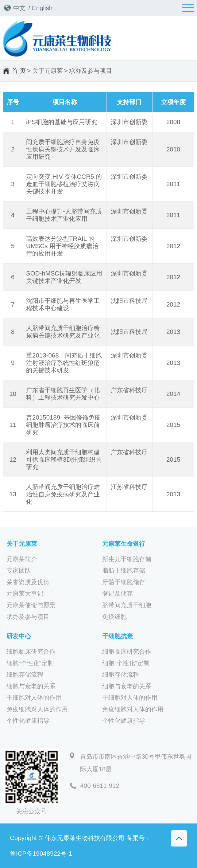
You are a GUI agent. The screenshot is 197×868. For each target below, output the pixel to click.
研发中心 (19, 636)
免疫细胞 (114, 617)
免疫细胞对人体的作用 (37, 709)
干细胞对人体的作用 (34, 698)
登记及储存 (118, 593)
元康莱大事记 (25, 593)
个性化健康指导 (28, 721)
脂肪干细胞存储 (124, 570)
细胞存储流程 (25, 674)
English (42, 8)
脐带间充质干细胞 (127, 605)
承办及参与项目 (91, 70)
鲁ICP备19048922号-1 (41, 853)
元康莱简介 (22, 559)
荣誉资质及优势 (28, 582)
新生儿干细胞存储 (127, 559)
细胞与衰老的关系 (31, 686)
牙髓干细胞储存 (124, 582)
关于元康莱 (48, 70)
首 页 (19, 70)
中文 (19, 8)
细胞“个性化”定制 (30, 663)
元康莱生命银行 (124, 543)
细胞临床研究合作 (31, 651)
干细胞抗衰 (118, 636)
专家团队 (19, 570)
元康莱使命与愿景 (31, 605)
